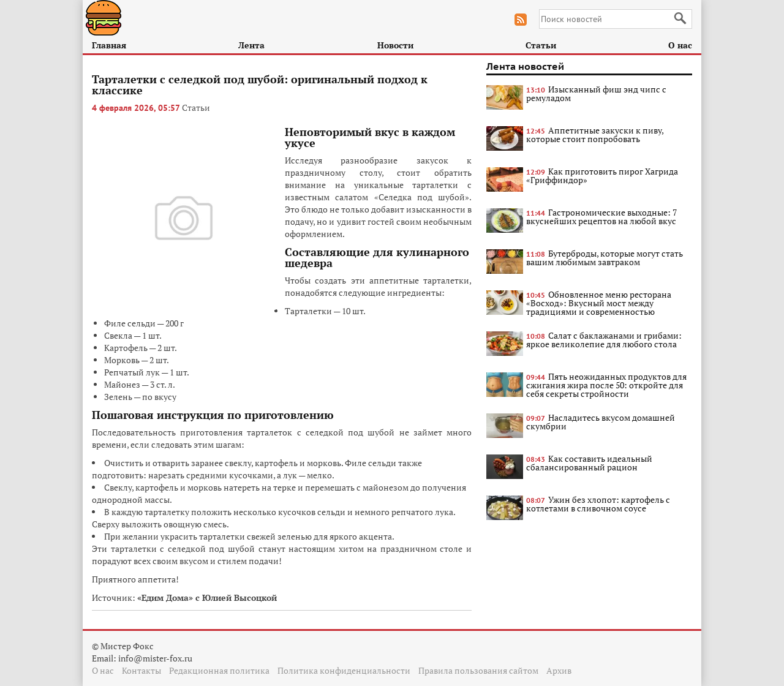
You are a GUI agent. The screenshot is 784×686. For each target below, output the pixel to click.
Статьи (541, 45)
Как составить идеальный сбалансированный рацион (589, 463)
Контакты (141, 670)
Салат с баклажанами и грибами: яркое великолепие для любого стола (604, 340)
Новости (395, 45)
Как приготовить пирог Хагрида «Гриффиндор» (602, 175)
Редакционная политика (219, 670)
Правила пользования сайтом (478, 670)
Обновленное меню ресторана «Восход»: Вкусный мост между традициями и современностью (599, 303)
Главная (109, 45)
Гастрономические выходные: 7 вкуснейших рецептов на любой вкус (601, 217)
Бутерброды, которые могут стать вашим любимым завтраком (605, 258)
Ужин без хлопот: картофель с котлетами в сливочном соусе (598, 504)
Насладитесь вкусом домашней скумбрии (601, 422)
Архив (559, 670)
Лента (251, 45)
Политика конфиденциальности (344, 670)
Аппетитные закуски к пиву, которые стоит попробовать (595, 134)
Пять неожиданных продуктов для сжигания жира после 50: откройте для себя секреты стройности (606, 385)
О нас (680, 45)
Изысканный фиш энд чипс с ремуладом (596, 93)
